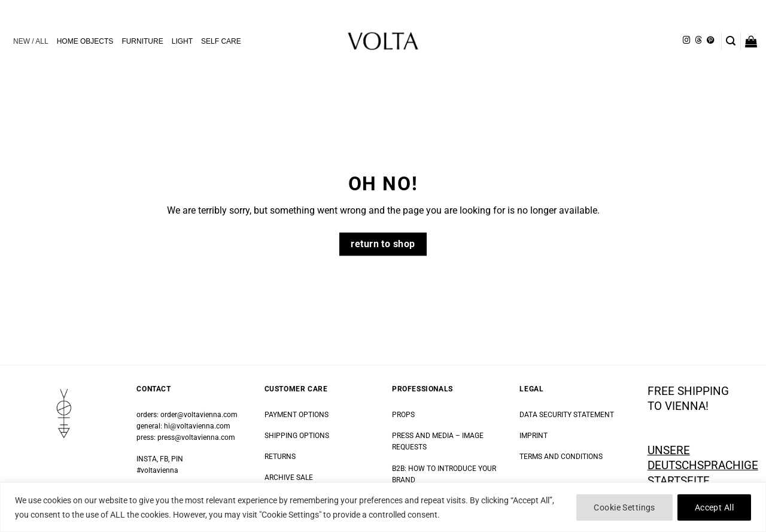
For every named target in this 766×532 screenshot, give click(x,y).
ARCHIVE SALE (289, 478)
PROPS (403, 415)
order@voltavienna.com (199, 415)
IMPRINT (534, 436)
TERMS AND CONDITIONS (561, 457)
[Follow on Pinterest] (710, 41)
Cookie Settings (624, 507)
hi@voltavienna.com (197, 426)
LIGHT (182, 41)
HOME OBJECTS (85, 41)
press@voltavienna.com (196, 437)
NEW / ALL (31, 41)
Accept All (714, 507)
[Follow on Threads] (698, 41)
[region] (383, 507)
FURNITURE (142, 41)
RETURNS (280, 457)
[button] (731, 41)
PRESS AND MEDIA (423, 436)
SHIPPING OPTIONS (297, 436)
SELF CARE (221, 41)
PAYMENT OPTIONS (297, 415)
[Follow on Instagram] (686, 41)
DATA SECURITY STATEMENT (567, 415)
